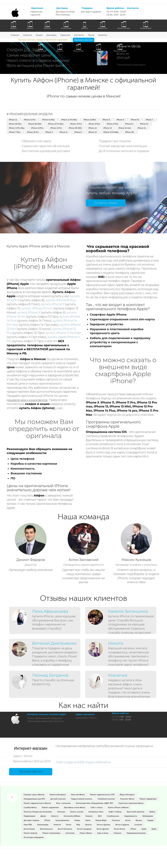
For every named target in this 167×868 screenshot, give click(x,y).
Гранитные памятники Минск (131, 803)
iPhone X (120, 120)
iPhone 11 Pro (30, 120)
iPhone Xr (64, 132)
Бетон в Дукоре (103, 825)
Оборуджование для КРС (34, 799)
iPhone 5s (144, 124)
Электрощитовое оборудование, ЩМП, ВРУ (94, 803)
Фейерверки (148, 816)
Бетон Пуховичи (65, 829)
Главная (15, 35)
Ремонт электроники (51, 833)
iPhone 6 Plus (112, 124)
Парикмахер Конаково (136, 833)
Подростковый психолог (82, 799)
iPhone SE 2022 (75, 128)
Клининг (89, 816)
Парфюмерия (29, 816)
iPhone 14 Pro (76, 124)
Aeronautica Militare (72, 816)
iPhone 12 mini (125, 128)
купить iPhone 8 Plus (61, 300)
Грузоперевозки (62, 820)
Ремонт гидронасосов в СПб (102, 795)
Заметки (103, 35)
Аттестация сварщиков (34, 837)
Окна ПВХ (28, 825)
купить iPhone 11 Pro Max (63, 333)
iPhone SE (129, 132)
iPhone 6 (78, 132)
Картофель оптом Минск (75, 807)
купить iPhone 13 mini (37, 308)
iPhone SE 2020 (35, 124)
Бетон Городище (84, 829)
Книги (88, 820)
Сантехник (70, 833)
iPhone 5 (49, 132)
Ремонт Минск (86, 833)
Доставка (51, 35)
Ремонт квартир (31, 833)
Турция (150, 820)
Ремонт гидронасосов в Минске (37, 803)
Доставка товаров (31, 820)
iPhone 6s (135, 120)
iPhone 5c (129, 124)
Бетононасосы (46, 829)
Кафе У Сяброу (115, 812)
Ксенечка (118, 675)
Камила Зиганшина (128, 611)
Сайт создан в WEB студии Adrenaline (84, 762)
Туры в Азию (103, 833)
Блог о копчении (63, 803)
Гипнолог (118, 833)
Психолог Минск (127, 799)
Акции (39, 35)
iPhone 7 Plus (15, 132)
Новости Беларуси (58, 795)
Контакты (79, 35)
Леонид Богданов (50, 675)
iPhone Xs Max (48, 120)
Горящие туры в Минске (34, 795)
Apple (144, 829)
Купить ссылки (77, 812)
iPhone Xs (142, 128)
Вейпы (152, 812)
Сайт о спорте (97, 807)
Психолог (116, 820)
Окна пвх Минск (78, 795)
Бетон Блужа (29, 829)
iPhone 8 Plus (94, 124)
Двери (43, 816)
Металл (139, 820)
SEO (100, 816)
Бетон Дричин (103, 829)
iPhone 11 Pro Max (69, 120)
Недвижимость (131, 816)
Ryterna (88, 825)
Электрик (61, 812)
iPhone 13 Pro (56, 128)
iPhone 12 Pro (33, 132)
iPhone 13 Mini (90, 120)
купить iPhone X (29, 313)
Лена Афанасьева (50, 611)
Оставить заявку (106, 203)
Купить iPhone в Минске (118, 807)
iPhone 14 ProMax (111, 132)
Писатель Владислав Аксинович (38, 812)
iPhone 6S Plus (15, 124)
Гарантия (65, 35)
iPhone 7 (149, 120)
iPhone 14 (108, 128)
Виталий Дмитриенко (54, 643)
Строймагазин (113, 816)
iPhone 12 (93, 128)
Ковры (77, 820)
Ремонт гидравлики (148, 799)
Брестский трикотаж (135, 812)
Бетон (128, 820)
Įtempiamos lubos (96, 812)
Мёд (78, 825)
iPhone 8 (106, 120)
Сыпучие (138, 825)
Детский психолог (58, 799)
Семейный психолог (106, 799)
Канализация (43, 825)
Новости (27, 35)
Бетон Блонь (120, 829)
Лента (91, 35)
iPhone (47, 820)
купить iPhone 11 (53, 304)
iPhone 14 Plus (37, 128)
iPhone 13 (93, 132)
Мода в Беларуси (127, 795)
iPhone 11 (13, 120)
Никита (116, 643)
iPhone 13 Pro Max (17, 128)
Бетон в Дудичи (122, 825)
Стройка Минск (30, 807)
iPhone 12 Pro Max (56, 124)
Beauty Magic (101, 820)
